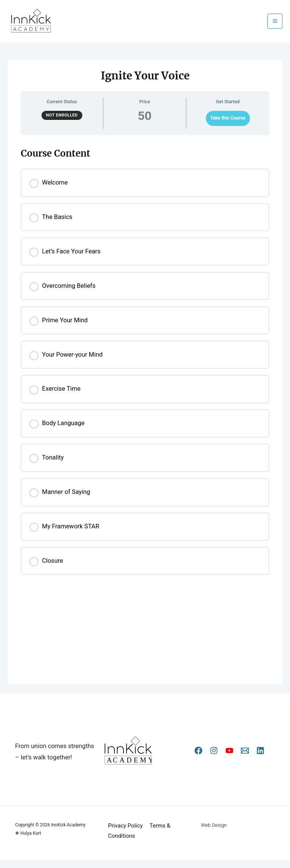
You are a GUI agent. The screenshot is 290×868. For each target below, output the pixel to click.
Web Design (214, 833)
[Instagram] (214, 759)
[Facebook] (198, 759)
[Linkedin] (260, 759)
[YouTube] (229, 759)
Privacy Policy (125, 833)
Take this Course (228, 126)
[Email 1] (245, 759)
